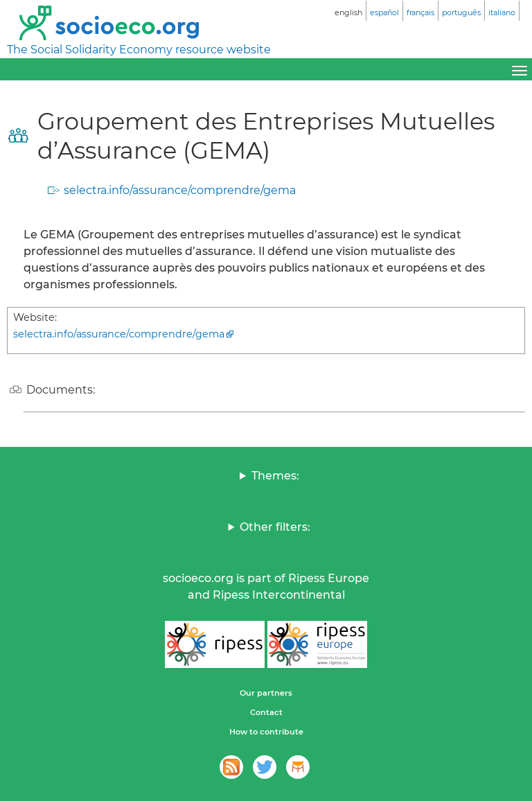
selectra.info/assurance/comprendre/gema (180, 190)
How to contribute (266, 732)
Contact (266, 712)
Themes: (275, 476)
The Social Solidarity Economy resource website (139, 50)
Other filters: (275, 527)
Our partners (266, 693)
